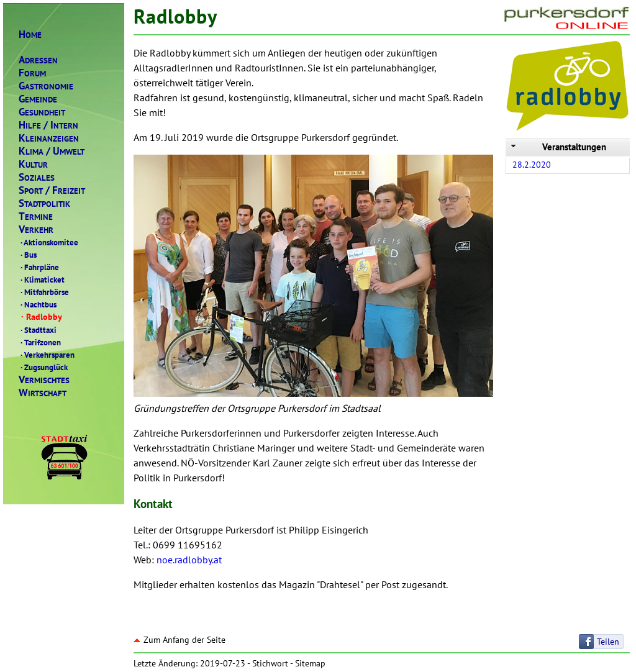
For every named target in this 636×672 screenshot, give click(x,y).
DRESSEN (38, 60)
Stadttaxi (38, 330)
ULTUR (33, 164)
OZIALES (37, 177)
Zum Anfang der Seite (179, 640)
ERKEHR (36, 229)
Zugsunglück (43, 367)
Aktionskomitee (48, 242)
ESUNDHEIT (42, 112)
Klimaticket (42, 279)
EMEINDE (38, 99)
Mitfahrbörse (44, 292)
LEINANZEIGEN (49, 138)
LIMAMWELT (52, 151)
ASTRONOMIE (46, 86)
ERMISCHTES (44, 380)
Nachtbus (38, 304)
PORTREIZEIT (52, 190)
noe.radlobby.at (189, 560)
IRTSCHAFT (43, 393)
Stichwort (270, 663)
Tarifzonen (40, 342)
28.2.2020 (532, 165)
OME (30, 34)
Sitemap (310, 663)
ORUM (32, 73)
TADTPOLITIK (44, 203)
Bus (28, 255)
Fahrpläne (39, 267)
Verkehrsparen (47, 355)
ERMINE (36, 216)
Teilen (608, 642)
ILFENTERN (48, 125)
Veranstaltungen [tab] (557, 147)
